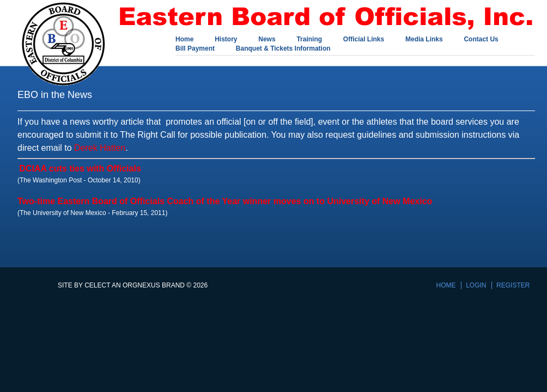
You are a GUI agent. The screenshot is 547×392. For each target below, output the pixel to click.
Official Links (364, 40)
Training (309, 40)
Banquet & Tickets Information (283, 49)
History (226, 40)
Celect (97, 285)
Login (476, 285)
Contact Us (481, 40)
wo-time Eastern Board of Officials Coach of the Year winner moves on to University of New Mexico (227, 201)
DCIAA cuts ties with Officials (80, 169)
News (267, 40)
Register (513, 285)
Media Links (424, 40)
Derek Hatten (100, 148)
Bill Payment (195, 49)
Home (184, 40)
